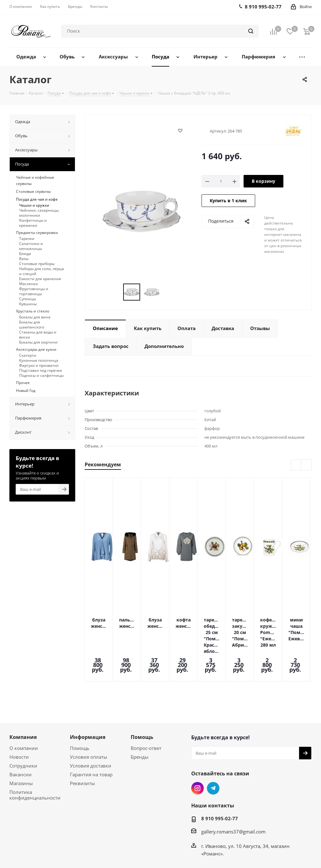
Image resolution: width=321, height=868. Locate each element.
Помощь (80, 713)
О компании (24, 713)
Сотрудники (23, 731)
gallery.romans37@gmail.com (233, 797)
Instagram (197, 754)
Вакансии (21, 740)
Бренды (140, 722)
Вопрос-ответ (146, 713)
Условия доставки (91, 731)
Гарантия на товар (91, 740)
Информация (88, 703)
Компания (23, 703)
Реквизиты (82, 749)
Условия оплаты (89, 722)
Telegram (213, 754)
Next (306, 465)
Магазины (21, 749)
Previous (296, 465)
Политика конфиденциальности (35, 760)
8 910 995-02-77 (220, 784)
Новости (19, 722)
